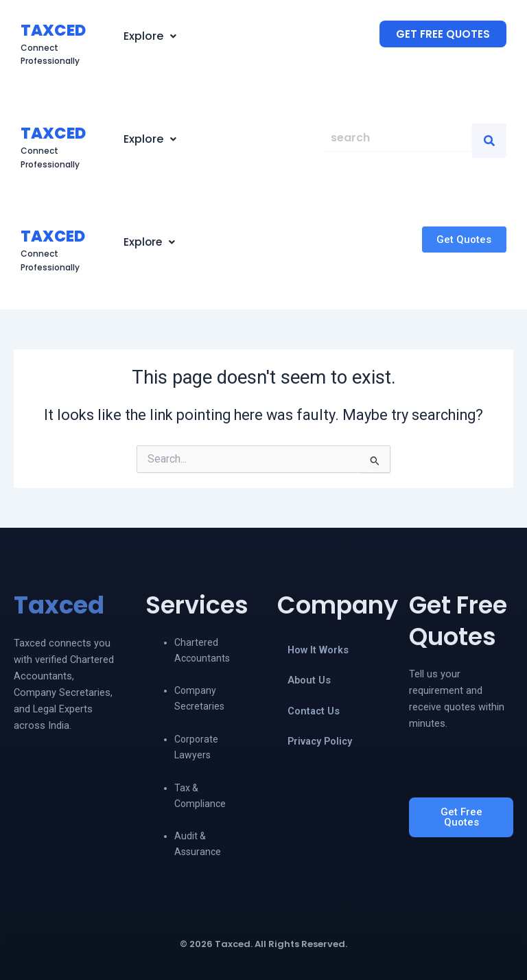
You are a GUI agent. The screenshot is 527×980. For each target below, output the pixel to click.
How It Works (318, 650)
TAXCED (53, 30)
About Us (309, 680)
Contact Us (314, 711)
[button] (150, 36)
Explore (150, 36)
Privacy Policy (320, 741)
